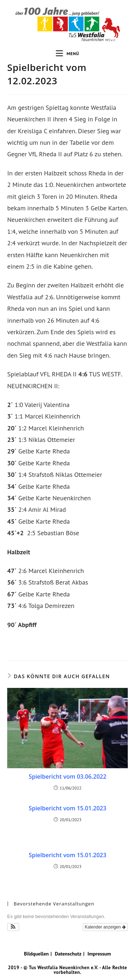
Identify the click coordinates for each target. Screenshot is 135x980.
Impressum (99, 954)
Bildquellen (37, 954)
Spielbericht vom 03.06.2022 (68, 777)
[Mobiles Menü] (67, 54)
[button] (13, 927)
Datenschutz (68, 954)
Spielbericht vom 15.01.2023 (68, 808)
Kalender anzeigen (105, 927)
